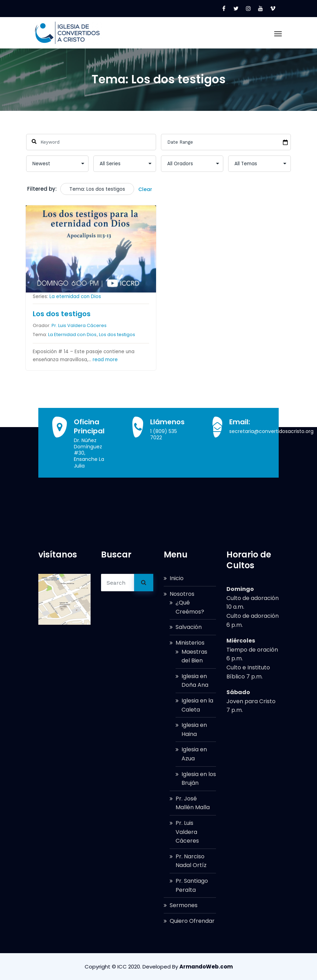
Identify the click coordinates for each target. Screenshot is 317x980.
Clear (145, 189)
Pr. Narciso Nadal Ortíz (191, 861)
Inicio (177, 578)
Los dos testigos (62, 314)
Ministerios (190, 643)
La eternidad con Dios (75, 297)
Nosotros (182, 594)
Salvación (189, 627)
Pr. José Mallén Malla (193, 803)
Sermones (184, 905)
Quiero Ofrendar (192, 921)
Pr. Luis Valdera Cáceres (79, 325)
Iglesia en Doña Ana (195, 681)
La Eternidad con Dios (72, 334)
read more (105, 360)
